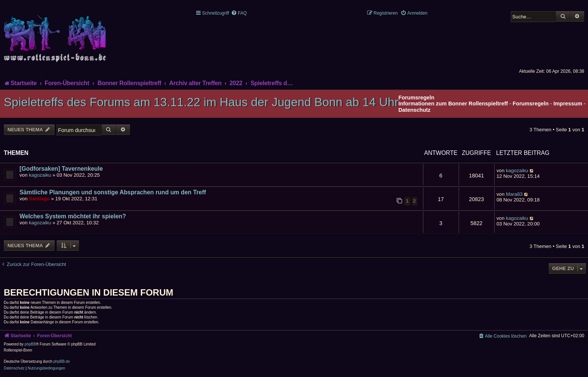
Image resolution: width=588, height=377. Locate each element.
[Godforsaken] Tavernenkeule (61, 169)
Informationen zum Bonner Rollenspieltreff (453, 104)
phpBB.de (61, 361)
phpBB (30, 344)
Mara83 (514, 194)
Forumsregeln (531, 104)
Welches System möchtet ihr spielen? (73, 216)
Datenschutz (414, 110)
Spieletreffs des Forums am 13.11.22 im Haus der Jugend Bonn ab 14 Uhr (201, 102)
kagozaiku (40, 175)
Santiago (39, 199)
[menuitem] (239, 13)
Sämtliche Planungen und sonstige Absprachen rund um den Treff (113, 192)
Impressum (568, 104)
